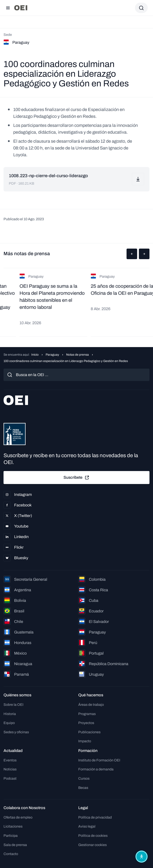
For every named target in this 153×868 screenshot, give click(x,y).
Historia (10, 714)
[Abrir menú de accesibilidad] (142, 857)
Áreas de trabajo (91, 705)
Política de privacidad (95, 817)
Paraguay (52, 355)
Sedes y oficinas (16, 732)
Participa (11, 836)
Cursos (84, 778)
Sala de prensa (15, 845)
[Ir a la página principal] (21, 8)
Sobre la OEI (13, 705)
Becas (83, 788)
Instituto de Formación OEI (99, 760)
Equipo (9, 723)
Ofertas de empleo (18, 817)
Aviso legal (87, 826)
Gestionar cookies (92, 845)
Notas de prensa (77, 355)
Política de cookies (93, 836)
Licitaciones (13, 826)
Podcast (10, 778)
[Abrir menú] (8, 8)
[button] (132, 254)
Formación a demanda (96, 769)
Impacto (85, 741)
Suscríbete (76, 478)
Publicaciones (89, 732)
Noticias (10, 769)
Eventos (10, 760)
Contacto (11, 854)
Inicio (35, 355)
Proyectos (86, 723)
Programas (87, 714)
